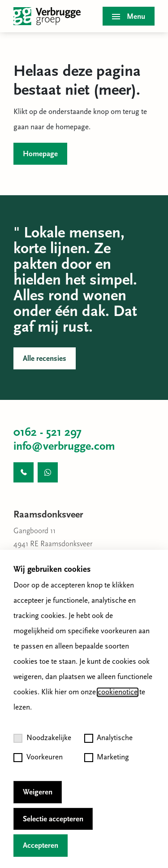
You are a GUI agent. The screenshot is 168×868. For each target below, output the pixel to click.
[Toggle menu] (129, 16)
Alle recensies (45, 359)
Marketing (107, 758)
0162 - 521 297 (47, 433)
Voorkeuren (38, 758)
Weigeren (38, 792)
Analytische (109, 738)
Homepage (40, 154)
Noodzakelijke (42, 738)
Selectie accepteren (53, 819)
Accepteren (41, 846)
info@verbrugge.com (64, 447)
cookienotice (118, 692)
